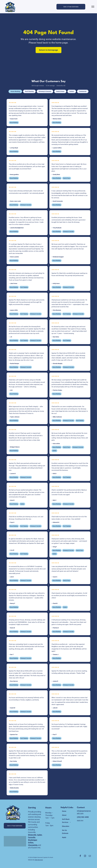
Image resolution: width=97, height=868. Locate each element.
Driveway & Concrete (45, 91)
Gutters (72, 91)
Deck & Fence (60, 91)
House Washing (15, 91)
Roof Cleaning (29, 91)
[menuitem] (68, 811)
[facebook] (80, 856)
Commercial (83, 91)
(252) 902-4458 (83, 817)
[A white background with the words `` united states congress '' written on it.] (7, 841)
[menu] (93, 7)
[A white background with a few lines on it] (12, 841)
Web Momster (39, 860)
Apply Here (80, 820)
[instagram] (85, 856)
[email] (90, 856)
